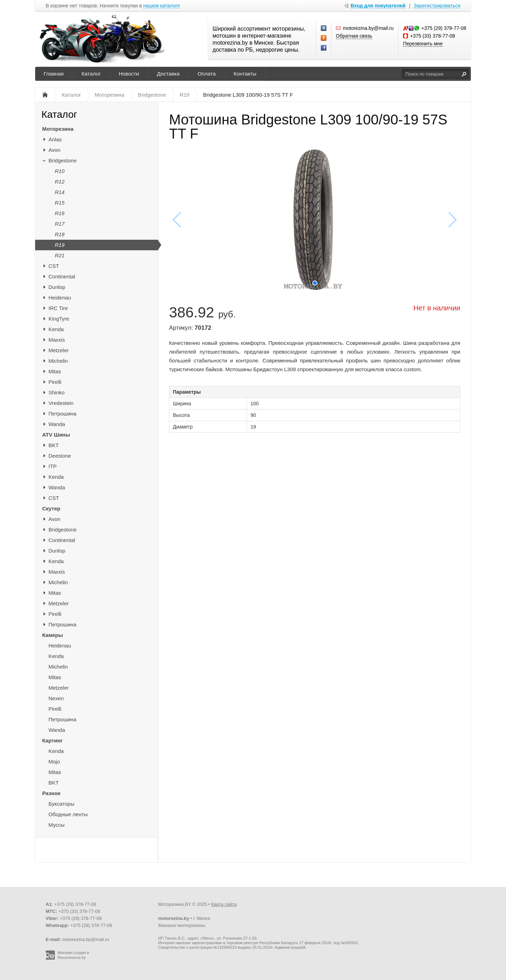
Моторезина (58, 129)
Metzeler (59, 350)
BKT (54, 445)
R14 (60, 192)
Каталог (91, 74)
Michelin (58, 361)
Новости (129, 74)
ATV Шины (56, 435)
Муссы (57, 825)
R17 (60, 224)
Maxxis (57, 340)
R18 (60, 234)
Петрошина (62, 414)
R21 (60, 255)
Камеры (53, 635)
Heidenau (60, 298)
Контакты (245, 74)
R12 (60, 182)
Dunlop (57, 287)
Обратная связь (354, 36)
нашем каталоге (162, 6)
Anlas (55, 139)
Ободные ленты (68, 814)
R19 (60, 245)
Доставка (168, 74)
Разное (51, 793)
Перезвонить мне (423, 44)
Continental (62, 276)
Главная (54, 74)
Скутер (51, 508)
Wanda (57, 424)
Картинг (53, 740)
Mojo (54, 762)
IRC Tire (58, 308)
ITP (53, 466)
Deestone (60, 456)
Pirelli (55, 382)
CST (54, 266)
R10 (60, 171)
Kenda (56, 329)
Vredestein (61, 403)
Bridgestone (63, 160)
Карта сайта (224, 904)
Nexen (56, 698)
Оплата (207, 74)
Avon (54, 150)
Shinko (57, 392)
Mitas (55, 371)
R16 (60, 213)
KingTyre (59, 319)
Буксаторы (61, 804)
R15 (60, 203)
